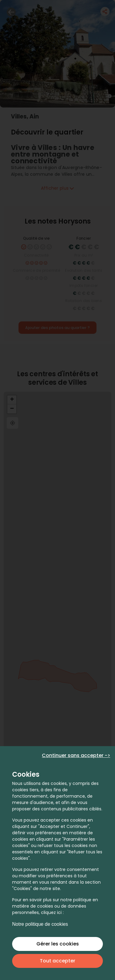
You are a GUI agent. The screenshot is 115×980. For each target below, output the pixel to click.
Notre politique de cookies (40, 924)
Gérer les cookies (58, 944)
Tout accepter (57, 961)
